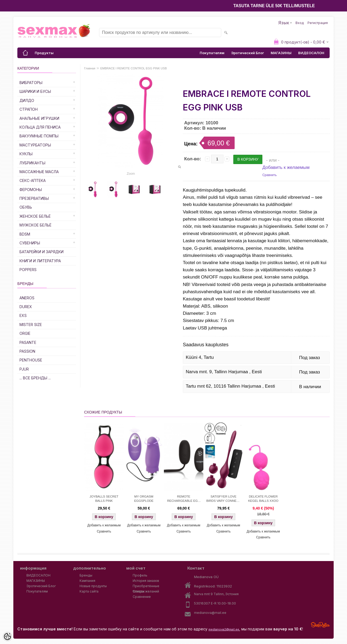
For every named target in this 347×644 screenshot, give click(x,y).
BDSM (25, 234)
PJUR (24, 369)
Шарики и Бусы (35, 91)
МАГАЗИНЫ (281, 53)
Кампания (87, 581)
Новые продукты (93, 586)
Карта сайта (89, 591)
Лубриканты (32, 163)
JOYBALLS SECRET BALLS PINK (104, 499)
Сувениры (30, 243)
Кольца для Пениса (40, 127)
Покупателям (212, 53)
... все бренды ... (35, 378)
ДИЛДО (27, 100)
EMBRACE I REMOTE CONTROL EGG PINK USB (134, 68)
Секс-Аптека (33, 180)
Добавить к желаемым (286, 167)
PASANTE (28, 342)
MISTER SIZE (31, 325)
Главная (90, 68)
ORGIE (25, 333)
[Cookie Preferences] (7, 637)
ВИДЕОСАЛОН (311, 53)
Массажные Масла (39, 172)
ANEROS (27, 298)
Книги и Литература (40, 261)
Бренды (86, 575)
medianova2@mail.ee (224, 629)
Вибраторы (31, 83)
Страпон (29, 109)
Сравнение (142, 597)
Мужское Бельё (36, 225)
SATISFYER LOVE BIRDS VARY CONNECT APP (223, 499)
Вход (300, 23)
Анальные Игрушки (39, 118)
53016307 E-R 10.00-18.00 (215, 603)
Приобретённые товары (146, 586)
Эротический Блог (248, 53)
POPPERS (28, 270)
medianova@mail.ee (210, 613)
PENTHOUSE (31, 360)
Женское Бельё (35, 216)
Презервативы (34, 198)
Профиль (140, 575)
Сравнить (269, 175)
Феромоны (31, 190)
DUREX (26, 307)
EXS (23, 315)
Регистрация (318, 23)
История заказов (146, 581)
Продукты (44, 53)
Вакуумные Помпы (39, 136)
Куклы (26, 154)
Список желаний (146, 591)
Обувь (26, 207)
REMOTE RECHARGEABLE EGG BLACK (184, 499)
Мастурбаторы (35, 145)
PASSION (27, 351)
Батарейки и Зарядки (42, 252)
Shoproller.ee (320, 625)
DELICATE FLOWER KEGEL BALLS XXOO (263, 499)
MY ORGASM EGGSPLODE (144, 499)
